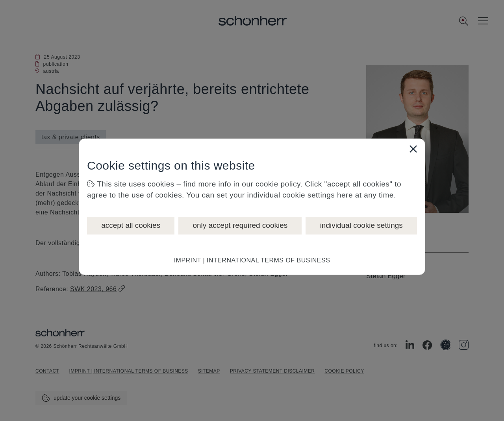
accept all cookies (131, 225)
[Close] (413, 149)
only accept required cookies (240, 225)
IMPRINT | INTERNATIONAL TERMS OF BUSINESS (252, 260)
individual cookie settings (361, 225)
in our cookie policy (267, 184)
